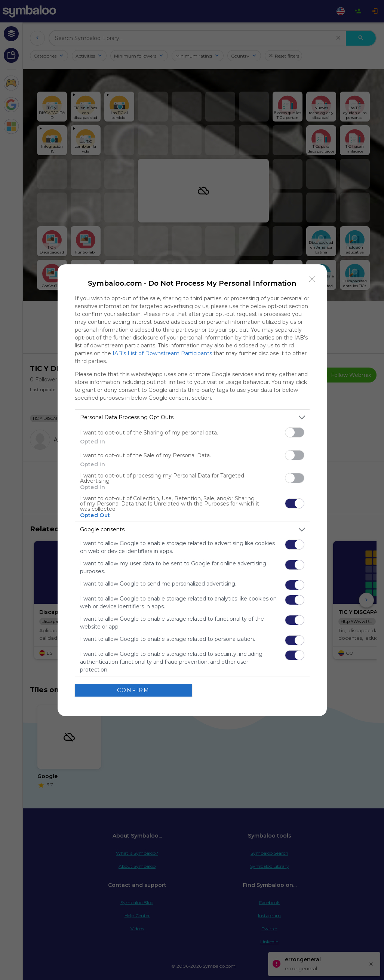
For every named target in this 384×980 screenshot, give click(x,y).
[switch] (295, 432)
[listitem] (192, 417)
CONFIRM (133, 690)
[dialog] (192, 490)
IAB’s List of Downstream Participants (162, 353)
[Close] (312, 279)
